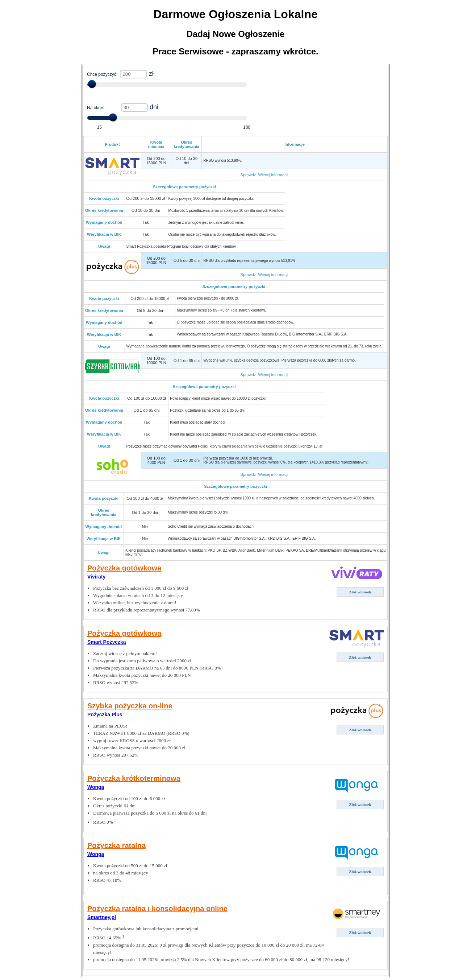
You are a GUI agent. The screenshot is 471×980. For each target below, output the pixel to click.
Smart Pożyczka (107, 642)
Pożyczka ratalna (116, 845)
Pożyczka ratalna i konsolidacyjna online (157, 909)
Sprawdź (248, 175)
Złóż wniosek (360, 592)
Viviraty (96, 577)
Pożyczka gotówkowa (124, 568)
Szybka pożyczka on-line (130, 706)
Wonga (96, 787)
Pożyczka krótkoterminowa (134, 778)
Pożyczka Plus (105, 715)
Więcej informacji (273, 175)
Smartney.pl (102, 917)
